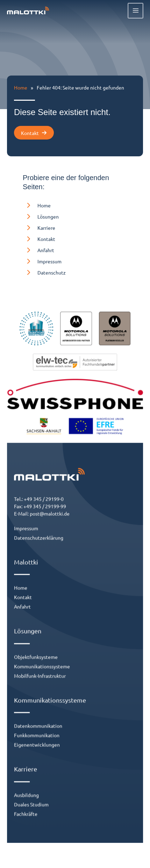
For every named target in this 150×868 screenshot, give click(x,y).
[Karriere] (39, 228)
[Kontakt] (39, 239)
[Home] (37, 205)
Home (21, 87)
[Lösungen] (41, 216)
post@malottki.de (54, 536)
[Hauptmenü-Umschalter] (136, 11)
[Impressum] (42, 261)
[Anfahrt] (38, 250)
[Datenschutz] (44, 272)
